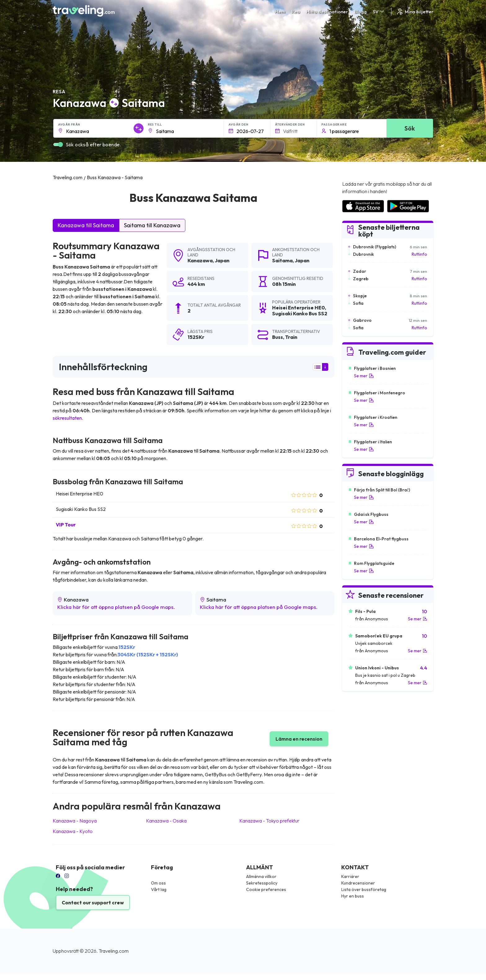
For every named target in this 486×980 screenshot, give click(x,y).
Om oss (158, 883)
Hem (280, 12)
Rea (296, 12)
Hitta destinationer (327, 12)
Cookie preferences (266, 889)
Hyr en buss (353, 896)
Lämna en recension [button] (299, 739)
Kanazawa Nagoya (75, 821)
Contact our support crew (93, 902)
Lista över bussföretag (364, 889)
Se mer (364, 376)
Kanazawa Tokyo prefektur (269, 821)
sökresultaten (67, 418)
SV (379, 12)
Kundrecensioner (358, 883)
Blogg (360, 12)
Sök (410, 128)
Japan (222, 260)
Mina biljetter (415, 12)
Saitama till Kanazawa (152, 225)
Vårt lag (159, 889)
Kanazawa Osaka (166, 821)
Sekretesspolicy (262, 883)
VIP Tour (66, 525)
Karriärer (350, 876)
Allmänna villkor (261, 876)
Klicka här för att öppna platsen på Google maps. (116, 607)
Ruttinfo (419, 254)
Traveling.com (114, 951)
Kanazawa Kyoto (73, 831)
